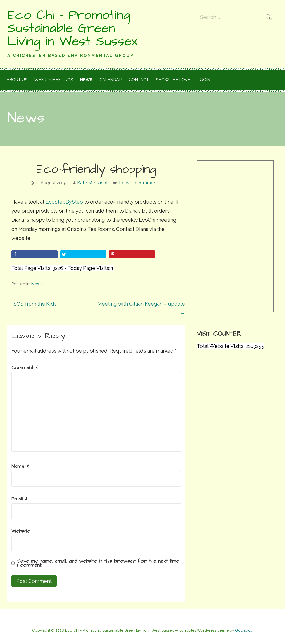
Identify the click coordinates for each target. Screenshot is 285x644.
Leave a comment (139, 183)
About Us (17, 80)
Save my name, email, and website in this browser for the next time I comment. (98, 563)
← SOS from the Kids (32, 304)
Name (20, 467)
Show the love (173, 80)
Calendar (111, 80)
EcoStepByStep (64, 202)
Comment (25, 368)
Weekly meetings (54, 80)
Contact (139, 80)
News (86, 80)
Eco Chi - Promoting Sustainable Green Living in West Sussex (72, 28)
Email (19, 499)
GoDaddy (244, 630)
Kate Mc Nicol (92, 183)
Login (204, 80)
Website (21, 531)
